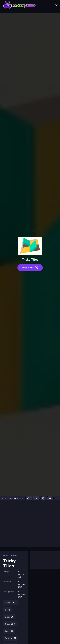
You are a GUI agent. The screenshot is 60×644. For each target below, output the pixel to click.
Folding (11, 638)
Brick (9, 617)
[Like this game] (29, 498)
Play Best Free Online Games (20, 5)
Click (10, 624)
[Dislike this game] (36, 498)
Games (6, 555)
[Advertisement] (30, 523)
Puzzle (12, 555)
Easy (9, 631)
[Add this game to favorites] (43, 498)
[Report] (50, 498)
